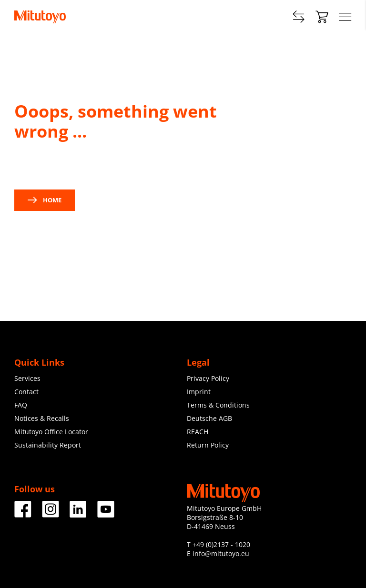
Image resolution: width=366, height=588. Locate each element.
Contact (26, 392)
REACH (198, 432)
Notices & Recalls (42, 418)
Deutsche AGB (209, 418)
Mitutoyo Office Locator (51, 432)
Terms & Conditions (218, 405)
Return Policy (208, 445)
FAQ (21, 405)
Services (27, 378)
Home (45, 200)
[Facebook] (23, 514)
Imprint (199, 392)
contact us (108, 165)
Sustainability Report (48, 445)
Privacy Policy (208, 378)
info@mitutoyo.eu (221, 553)
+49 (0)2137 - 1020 (221, 544)
